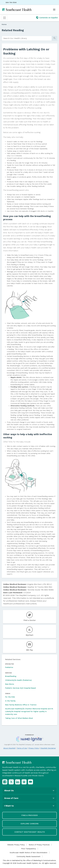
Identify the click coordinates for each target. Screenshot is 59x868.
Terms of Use (22, 748)
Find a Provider (29, 815)
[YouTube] (30, 782)
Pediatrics (9, 667)
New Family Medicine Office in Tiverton (21, 705)
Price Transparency (29, 849)
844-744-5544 (11, 2)
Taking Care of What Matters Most (19, 718)
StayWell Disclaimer (48, 748)
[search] (27, 38)
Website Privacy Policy (16, 845)
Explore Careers (30, 824)
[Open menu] (54, 10)
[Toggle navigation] (4, 18)
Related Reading (13, 30)
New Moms (10, 684)
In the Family (10, 701)
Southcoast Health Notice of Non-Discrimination (29, 853)
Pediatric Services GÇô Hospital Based (20, 688)
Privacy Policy (34, 748)
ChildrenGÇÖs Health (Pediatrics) (18, 680)
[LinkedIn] (18, 782)
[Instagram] (24, 782)
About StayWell (9, 748)
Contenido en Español (48, 18)
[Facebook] (5, 782)
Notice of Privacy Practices (39, 845)
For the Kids (10, 697)
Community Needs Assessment (28, 856)
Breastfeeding (11, 676)
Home (4, 24)
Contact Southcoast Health (30, 832)
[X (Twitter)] (11, 782)
